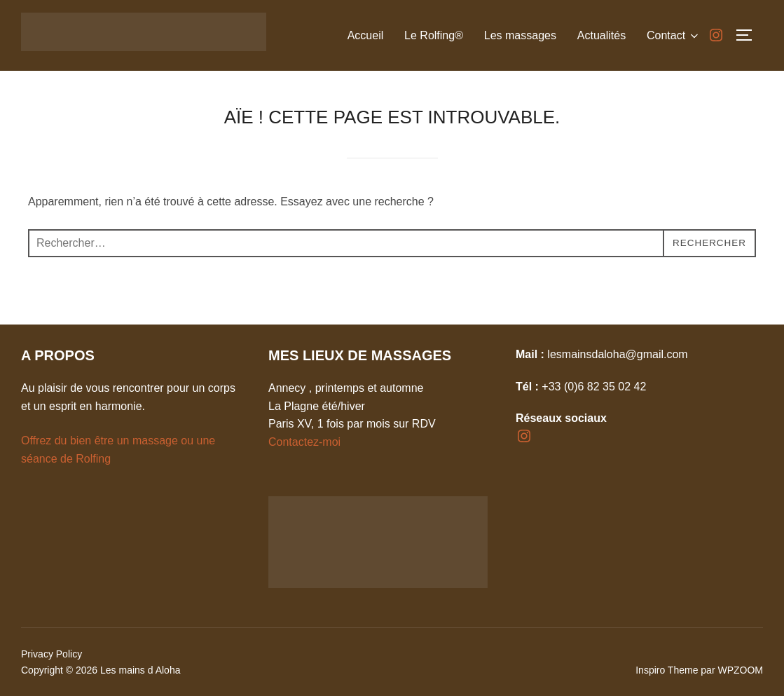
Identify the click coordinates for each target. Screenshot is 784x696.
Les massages (520, 35)
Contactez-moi (304, 442)
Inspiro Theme (667, 670)
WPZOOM (740, 670)
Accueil (365, 35)
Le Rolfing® (433, 35)
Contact (674, 36)
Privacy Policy (51, 654)
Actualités (601, 35)
